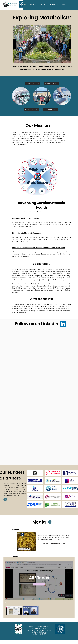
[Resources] (62, 96)
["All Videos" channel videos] (39, 611)
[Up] (5, 499)
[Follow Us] (51, 110)
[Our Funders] (32, 110)
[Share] (72, 559)
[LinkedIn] (63, 324)
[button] (42, 44)
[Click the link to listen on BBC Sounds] (54, 544)
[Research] (21, 96)
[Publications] (51, 83)
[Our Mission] (33, 83)
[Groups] (42, 96)
